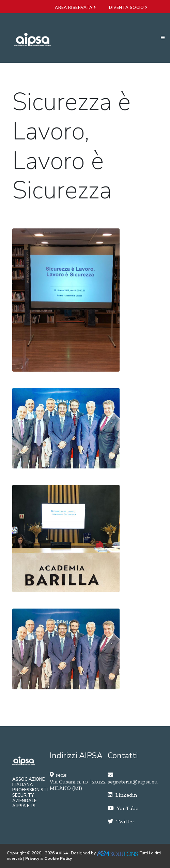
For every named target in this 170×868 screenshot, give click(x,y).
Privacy (32, 858)
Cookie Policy (58, 858)
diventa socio (128, 8)
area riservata (75, 8)
